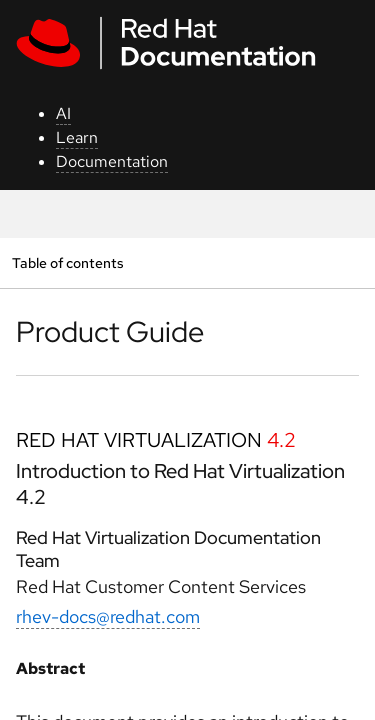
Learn (77, 137)
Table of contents (67, 262)
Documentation (112, 161)
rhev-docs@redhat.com (108, 616)
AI (63, 113)
